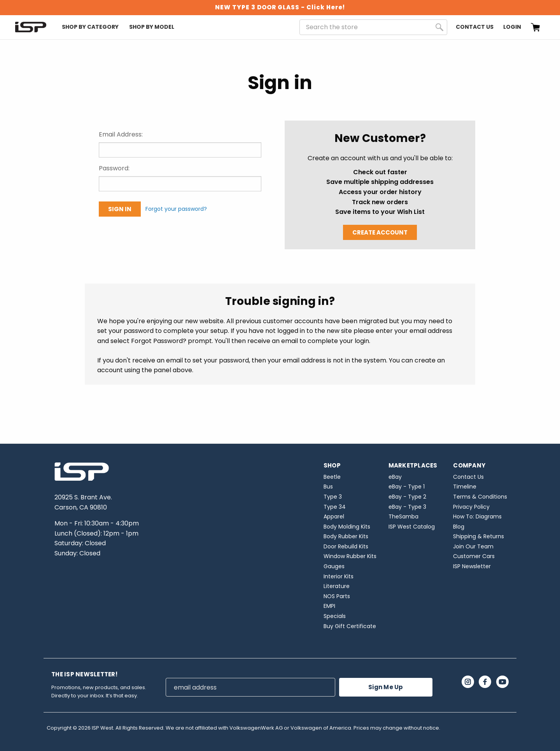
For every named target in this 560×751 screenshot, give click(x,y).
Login (512, 27)
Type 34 (335, 507)
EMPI (329, 606)
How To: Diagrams (477, 516)
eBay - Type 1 (407, 487)
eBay (395, 477)
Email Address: (121, 134)
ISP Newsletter (472, 566)
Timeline (465, 487)
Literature (337, 586)
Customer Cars (474, 556)
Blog (459, 527)
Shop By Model (152, 27)
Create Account (380, 232)
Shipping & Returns (479, 536)
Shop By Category (90, 27)
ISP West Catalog (412, 527)
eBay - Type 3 (407, 507)
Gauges (334, 566)
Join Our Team (473, 546)
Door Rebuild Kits (346, 546)
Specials (335, 616)
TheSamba (403, 516)
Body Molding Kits (347, 527)
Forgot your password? (176, 209)
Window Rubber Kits (350, 556)
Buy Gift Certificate (350, 626)
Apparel (334, 516)
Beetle (332, 477)
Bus (328, 487)
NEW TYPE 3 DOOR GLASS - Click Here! (280, 7)
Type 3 (333, 497)
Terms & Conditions (480, 497)
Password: (114, 168)
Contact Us (475, 27)
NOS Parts (337, 596)
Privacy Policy (471, 507)
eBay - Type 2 (407, 497)
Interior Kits (339, 576)
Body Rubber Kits (346, 536)
